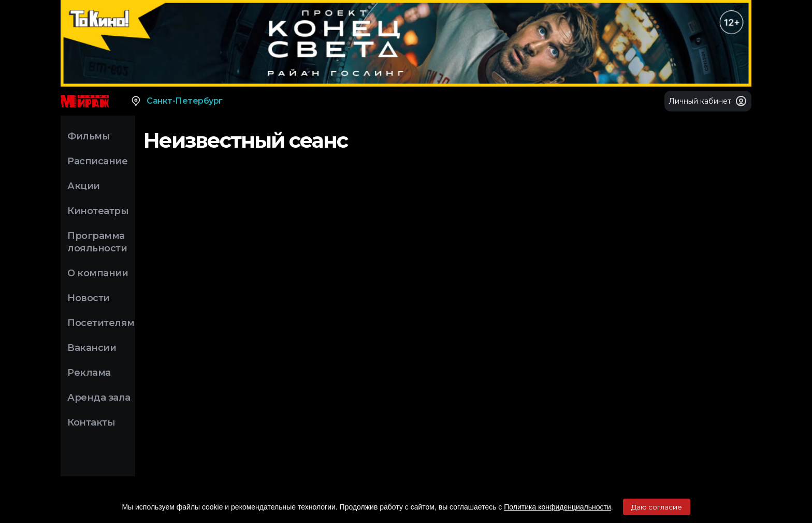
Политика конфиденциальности (557, 507)
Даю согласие (657, 507)
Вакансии (92, 348)
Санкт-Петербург (176, 101)
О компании (98, 273)
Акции (84, 186)
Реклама (89, 373)
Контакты (91, 422)
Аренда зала (99, 398)
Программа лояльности (97, 242)
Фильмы (89, 136)
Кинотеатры (98, 211)
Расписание (97, 161)
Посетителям (101, 323)
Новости (89, 298)
